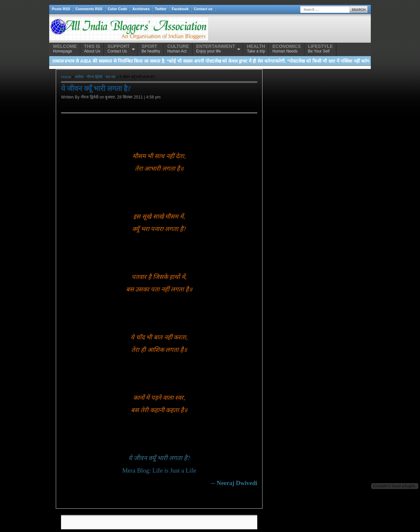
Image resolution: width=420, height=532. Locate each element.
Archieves (141, 9)
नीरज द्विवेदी (94, 77)
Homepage (65, 49)
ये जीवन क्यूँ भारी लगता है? (159, 458)
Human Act (178, 49)
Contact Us (118, 49)
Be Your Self (320, 49)
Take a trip (256, 49)
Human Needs (286, 49)
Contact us (203, 9)
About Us (92, 49)
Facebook (180, 9)
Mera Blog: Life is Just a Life (159, 470)
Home (66, 77)
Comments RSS (89, 9)
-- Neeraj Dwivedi (234, 483)
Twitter (161, 9)
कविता (79, 77)
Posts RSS (61, 9)
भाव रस (110, 77)
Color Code (117, 9)
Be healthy (151, 49)
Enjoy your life (216, 49)
